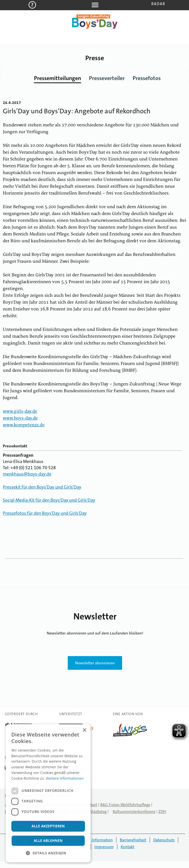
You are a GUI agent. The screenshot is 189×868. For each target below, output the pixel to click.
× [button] (84, 730)
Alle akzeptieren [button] (48, 826)
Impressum (104, 847)
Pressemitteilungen (58, 78)
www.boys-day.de (20, 418)
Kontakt (128, 847)
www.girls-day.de (20, 412)
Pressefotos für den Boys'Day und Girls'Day (45, 513)
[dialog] (48, 793)
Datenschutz (164, 840)
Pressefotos (147, 78)
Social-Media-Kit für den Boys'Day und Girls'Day (49, 500)
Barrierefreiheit (133, 840)
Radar (158, 4)
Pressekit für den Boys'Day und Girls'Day (42, 487)
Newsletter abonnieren (95, 663)
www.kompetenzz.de (24, 425)
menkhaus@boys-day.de (27, 474)
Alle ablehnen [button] (48, 841)
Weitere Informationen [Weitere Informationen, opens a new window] (65, 778)
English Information (96, 840)
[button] (48, 853)
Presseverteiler (107, 78)
